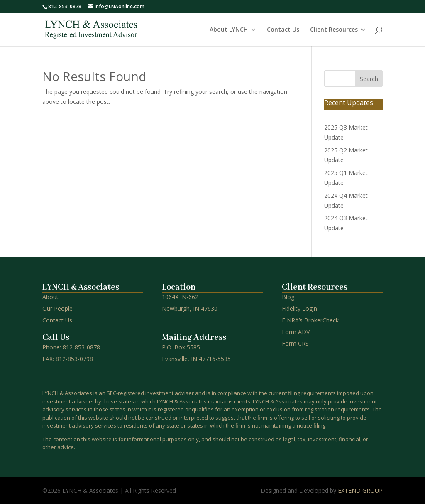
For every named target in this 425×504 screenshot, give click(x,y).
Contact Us (283, 30)
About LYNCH (229, 30)
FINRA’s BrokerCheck (310, 320)
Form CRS (295, 343)
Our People (57, 309)
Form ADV (296, 332)
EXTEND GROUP (360, 490)
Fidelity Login (299, 309)
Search (369, 79)
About (50, 297)
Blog (288, 297)
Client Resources (334, 30)
